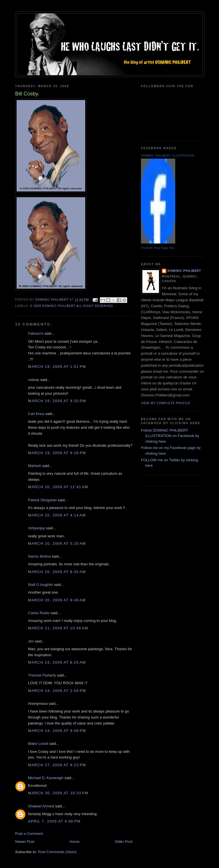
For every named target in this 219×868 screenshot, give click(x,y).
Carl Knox (36, 414)
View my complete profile (166, 403)
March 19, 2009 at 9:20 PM (57, 401)
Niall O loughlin (40, 585)
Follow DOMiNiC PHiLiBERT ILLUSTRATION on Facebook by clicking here (170, 436)
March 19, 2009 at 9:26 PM (57, 453)
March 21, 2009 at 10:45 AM (58, 628)
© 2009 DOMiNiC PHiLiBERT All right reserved (71, 306)
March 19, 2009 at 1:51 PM (57, 367)
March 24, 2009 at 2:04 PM (57, 691)
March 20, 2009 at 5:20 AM (57, 543)
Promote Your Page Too (158, 248)
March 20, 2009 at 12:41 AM (58, 487)
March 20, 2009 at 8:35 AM (57, 572)
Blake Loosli (38, 744)
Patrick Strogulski (42, 500)
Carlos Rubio (39, 613)
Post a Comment (29, 834)
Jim (31, 641)
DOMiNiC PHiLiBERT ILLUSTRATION (168, 155)
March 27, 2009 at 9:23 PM (57, 765)
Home (75, 842)
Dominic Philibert (184, 271)
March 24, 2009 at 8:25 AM (57, 662)
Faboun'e (36, 333)
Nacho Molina (39, 556)
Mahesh (35, 466)
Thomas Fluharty (42, 675)
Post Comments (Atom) (57, 852)
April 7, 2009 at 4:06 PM (54, 821)
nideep (34, 380)
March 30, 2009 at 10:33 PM (58, 793)
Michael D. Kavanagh (46, 778)
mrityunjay (36, 528)
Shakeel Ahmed (41, 806)
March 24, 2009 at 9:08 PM (57, 731)
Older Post (124, 842)
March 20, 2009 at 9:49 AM (57, 600)
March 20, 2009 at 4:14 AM (57, 515)
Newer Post (25, 842)
